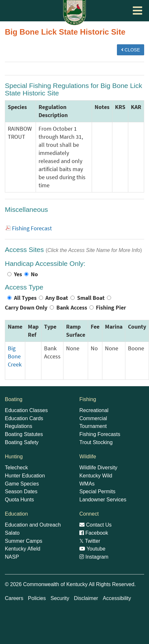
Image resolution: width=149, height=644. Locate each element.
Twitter (90, 541)
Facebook (94, 533)
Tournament (93, 426)
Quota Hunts (19, 500)
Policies (37, 598)
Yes (18, 274)
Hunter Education (25, 476)
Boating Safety (22, 442)
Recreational (94, 410)
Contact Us (96, 525)
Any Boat (57, 298)
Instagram (94, 557)
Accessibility (117, 598)
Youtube (92, 549)
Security (60, 598)
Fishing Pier (111, 308)
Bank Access (72, 308)
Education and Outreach (33, 525)
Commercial (93, 418)
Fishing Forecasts (100, 434)
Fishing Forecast (32, 228)
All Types (25, 298)
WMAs (87, 484)
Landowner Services (103, 500)
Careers (14, 598)
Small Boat (91, 298)
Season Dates (21, 491)
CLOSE (131, 50)
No (34, 274)
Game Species (22, 484)
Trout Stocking (96, 442)
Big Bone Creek (15, 356)
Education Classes (26, 410)
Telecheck (16, 468)
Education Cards (24, 418)
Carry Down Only (26, 308)
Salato (12, 533)
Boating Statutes (24, 434)
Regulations (19, 426)
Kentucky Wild (96, 476)
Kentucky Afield (23, 549)
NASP (12, 557)
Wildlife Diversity (98, 468)
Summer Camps (24, 541)
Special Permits (97, 491)
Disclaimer (86, 598)
